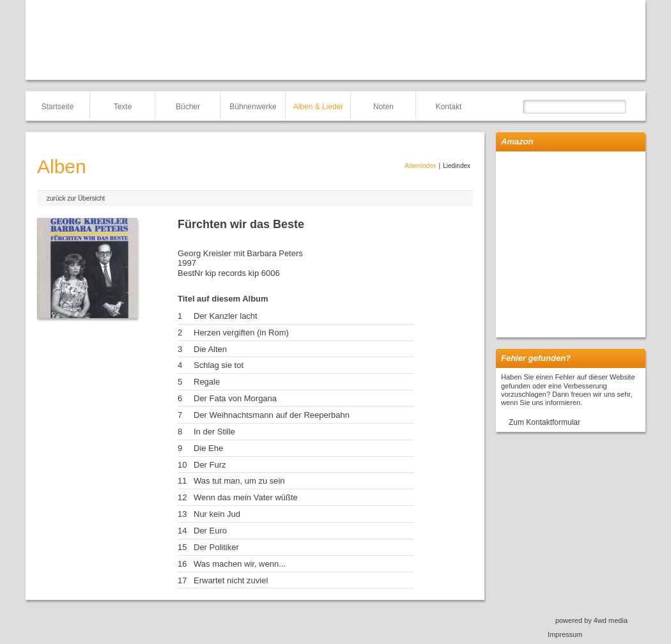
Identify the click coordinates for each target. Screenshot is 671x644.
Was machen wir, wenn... (240, 564)
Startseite (58, 107)
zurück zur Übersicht (76, 198)
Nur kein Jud (217, 514)
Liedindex (457, 166)
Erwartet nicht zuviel (231, 580)
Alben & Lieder (319, 107)
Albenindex (420, 166)
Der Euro (210, 531)
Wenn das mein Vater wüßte (246, 497)
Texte (123, 107)
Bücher (188, 107)
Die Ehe (208, 448)
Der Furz (210, 465)
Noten (383, 107)
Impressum (565, 634)
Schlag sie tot (219, 365)
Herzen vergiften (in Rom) (241, 333)
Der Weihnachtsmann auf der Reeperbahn (272, 415)
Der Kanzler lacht (226, 316)
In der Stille (214, 432)
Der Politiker (216, 547)
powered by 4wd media (591, 620)
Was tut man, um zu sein (239, 481)
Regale (207, 382)
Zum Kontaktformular (544, 422)
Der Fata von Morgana (235, 398)
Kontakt (449, 107)
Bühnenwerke (253, 107)
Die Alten (210, 349)
